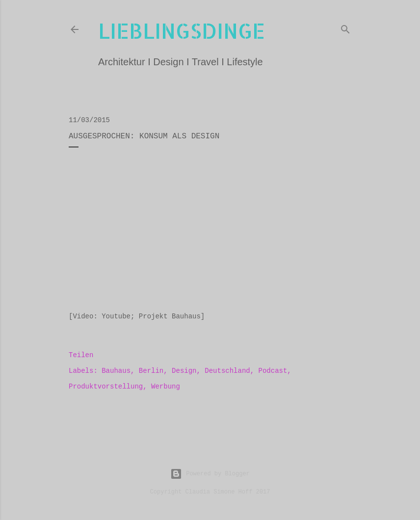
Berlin (151, 371)
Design (184, 371)
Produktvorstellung (106, 387)
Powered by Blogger (210, 474)
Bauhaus (116, 371)
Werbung (166, 387)
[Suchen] (345, 27)
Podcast (273, 371)
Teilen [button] (81, 355)
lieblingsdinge (182, 31)
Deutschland (227, 371)
